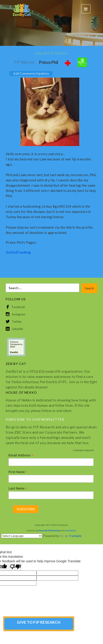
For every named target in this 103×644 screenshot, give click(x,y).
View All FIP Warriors (52, 53)
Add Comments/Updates (31, 73)
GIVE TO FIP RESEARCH (39, 622)
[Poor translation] (15, 567)
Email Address (21, 455)
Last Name (18, 488)
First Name (18, 472)
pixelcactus (71, 530)
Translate (71, 536)
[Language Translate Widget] (22, 536)
